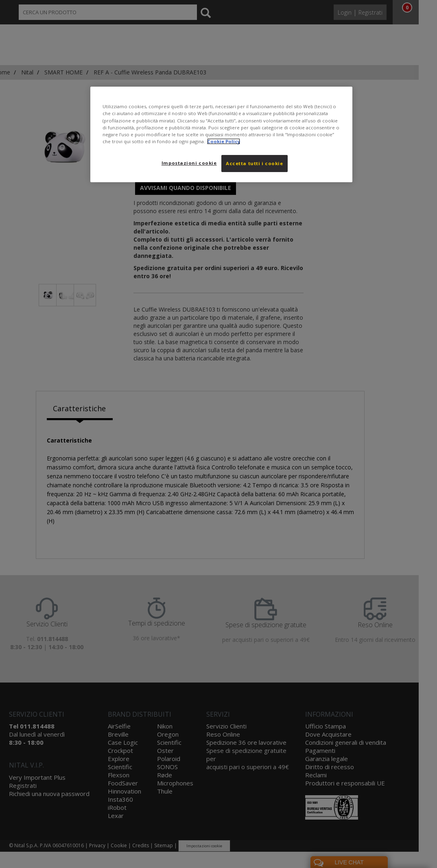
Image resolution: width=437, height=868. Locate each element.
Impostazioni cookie (189, 163)
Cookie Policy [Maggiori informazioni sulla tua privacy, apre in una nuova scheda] (224, 141)
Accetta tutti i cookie (255, 163)
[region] (221, 134)
